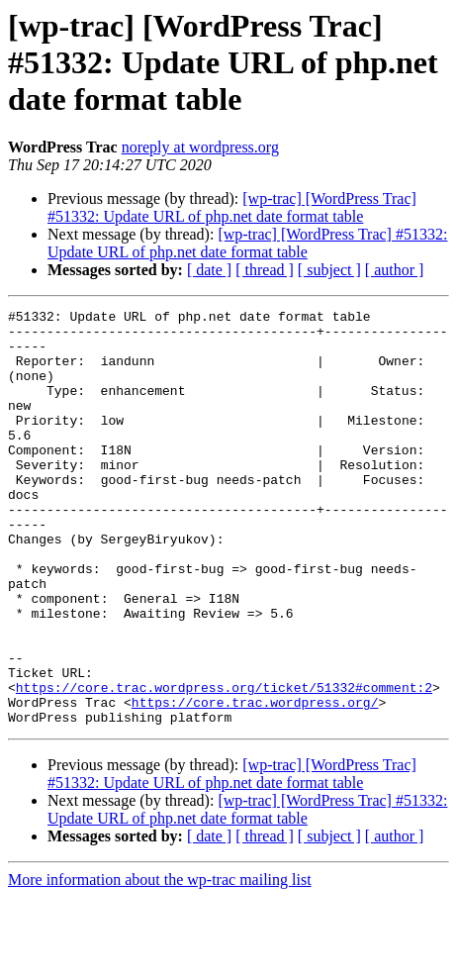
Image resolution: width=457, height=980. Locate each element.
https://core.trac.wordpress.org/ (255, 782)
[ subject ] (329, 270)
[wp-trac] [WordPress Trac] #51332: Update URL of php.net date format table (232, 207)
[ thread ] (265, 270)
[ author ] (395, 270)
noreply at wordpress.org (200, 147)
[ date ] (209, 270)
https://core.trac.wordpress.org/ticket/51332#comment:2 (224, 764)
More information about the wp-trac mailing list (160, 963)
